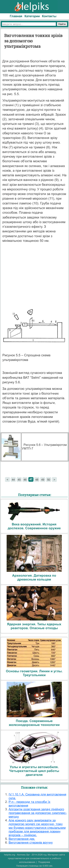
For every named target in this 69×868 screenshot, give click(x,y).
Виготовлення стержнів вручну (31, 843)
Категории (32, 16)
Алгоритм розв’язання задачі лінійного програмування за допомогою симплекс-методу (38, 813)
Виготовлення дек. (22, 839)
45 (19, 480)
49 (43, 480)
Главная (16, 16)
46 (25, 480)
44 (13, 480)
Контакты (49, 16)
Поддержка (44, 862)
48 (37, 480)
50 (49, 480)
